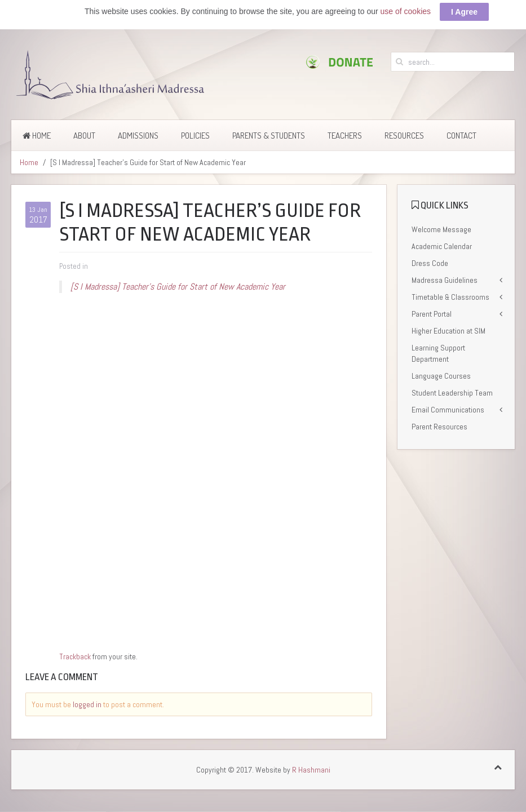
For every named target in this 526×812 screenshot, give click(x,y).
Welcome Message (441, 229)
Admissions (138, 136)
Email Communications (448, 410)
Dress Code (430, 263)
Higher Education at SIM (448, 331)
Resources (404, 136)
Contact (461, 136)
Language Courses (441, 376)
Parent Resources (439, 427)
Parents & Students (269, 136)
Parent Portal (432, 314)
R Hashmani (311, 770)
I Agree (464, 12)
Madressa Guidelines (445, 280)
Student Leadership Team (452, 393)
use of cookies (406, 11)
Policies (195, 136)
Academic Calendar (442, 246)
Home (37, 136)
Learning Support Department (438, 353)
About (84, 136)
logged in (87, 704)
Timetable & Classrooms (450, 297)
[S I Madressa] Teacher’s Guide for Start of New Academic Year (178, 287)
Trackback (75, 656)
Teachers (345, 136)
